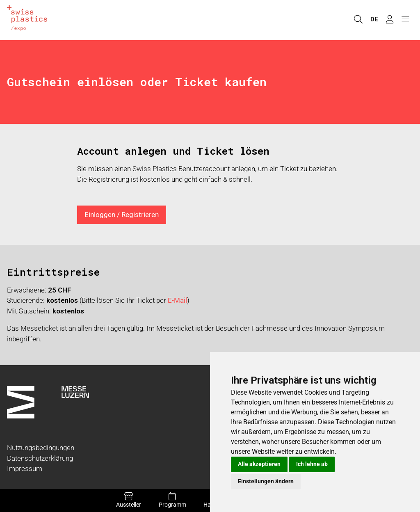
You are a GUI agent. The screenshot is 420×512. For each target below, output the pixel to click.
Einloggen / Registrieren (122, 215)
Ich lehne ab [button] (312, 464)
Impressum (25, 469)
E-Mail (177, 300)
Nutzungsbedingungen (41, 448)
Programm (173, 500)
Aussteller (129, 500)
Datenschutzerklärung (40, 458)
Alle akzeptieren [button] (259, 464)
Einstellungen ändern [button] (266, 481)
